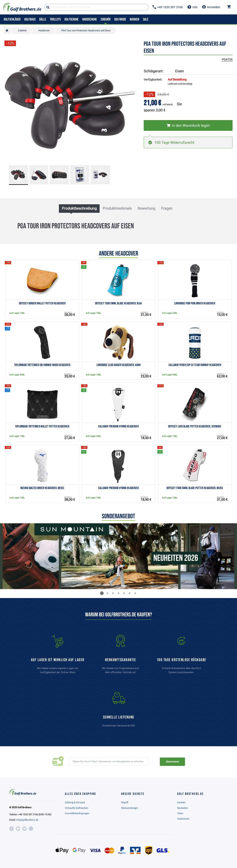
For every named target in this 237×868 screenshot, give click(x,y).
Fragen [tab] (167, 208)
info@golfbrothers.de (27, 820)
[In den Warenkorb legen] (188, 125)
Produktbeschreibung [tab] (79, 208)
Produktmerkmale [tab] (117, 208)
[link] (181, 656)
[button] (102, 593)
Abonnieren (172, 762)
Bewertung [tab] (146, 208)
